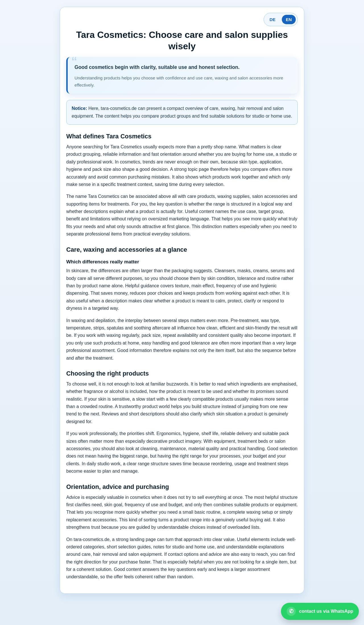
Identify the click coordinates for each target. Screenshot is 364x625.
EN (289, 20)
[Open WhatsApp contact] (320, 611)
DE (273, 20)
